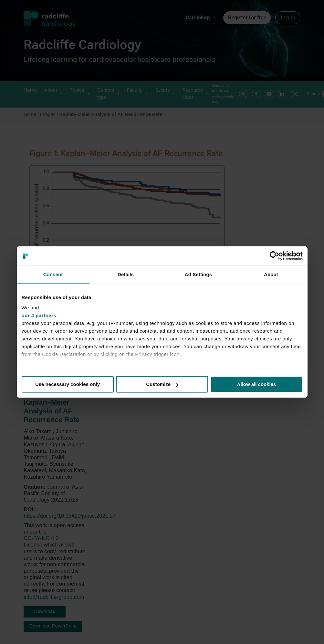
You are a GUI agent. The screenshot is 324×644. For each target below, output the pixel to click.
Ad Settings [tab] (198, 274)
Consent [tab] (53, 274)
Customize (162, 384)
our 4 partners (39, 315)
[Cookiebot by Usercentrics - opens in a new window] (274, 256)
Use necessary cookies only (68, 384)
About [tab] (271, 274)
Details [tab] (126, 274)
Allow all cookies (257, 384)
